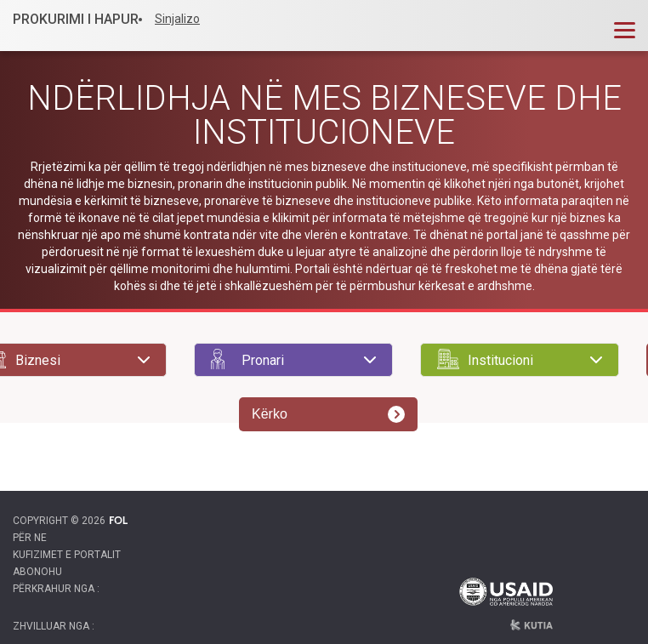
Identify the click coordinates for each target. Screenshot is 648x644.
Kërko (328, 414)
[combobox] (293, 360)
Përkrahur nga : (56, 589)
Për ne (30, 538)
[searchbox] (67, 360)
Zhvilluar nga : (54, 626)
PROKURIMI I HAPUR (76, 20)
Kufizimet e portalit (67, 555)
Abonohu (37, 572)
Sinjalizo (177, 19)
